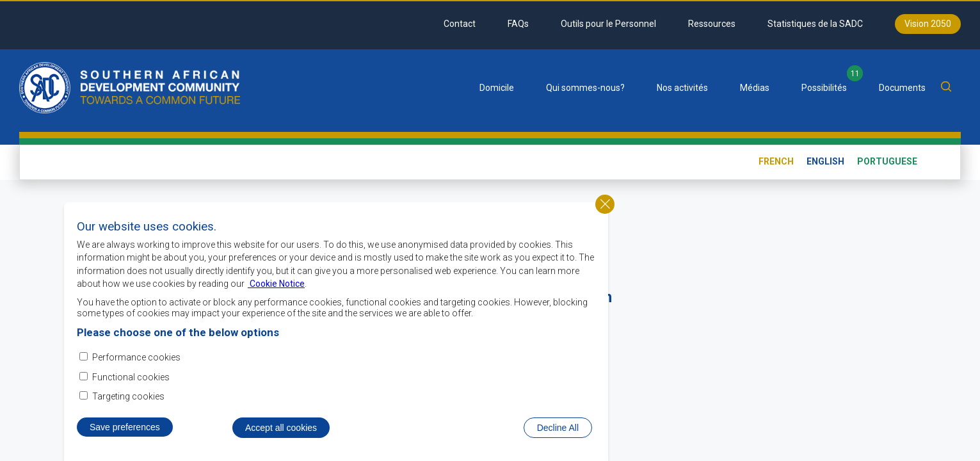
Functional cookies (131, 378)
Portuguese (887, 161)
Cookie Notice (276, 286)
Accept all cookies (281, 429)
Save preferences (125, 428)
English (825, 161)
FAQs (518, 24)
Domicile (497, 88)
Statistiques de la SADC (815, 24)
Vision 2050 (928, 24)
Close (605, 206)
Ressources (712, 24)
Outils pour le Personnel (608, 24)
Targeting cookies (128, 398)
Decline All (558, 429)
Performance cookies (136, 359)
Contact (460, 24)
